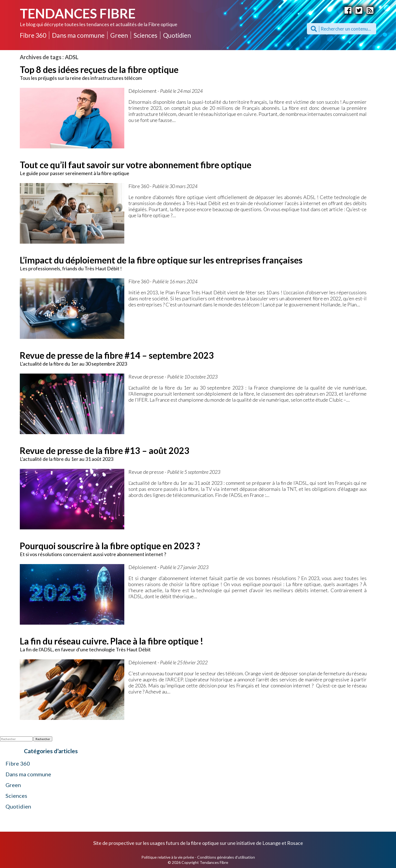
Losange (272, 843)
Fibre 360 (33, 35)
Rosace (295, 843)
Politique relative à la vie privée (168, 857)
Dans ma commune (78, 35)
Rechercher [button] (43, 739)
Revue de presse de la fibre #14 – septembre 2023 (117, 355)
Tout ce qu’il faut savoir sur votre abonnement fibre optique (136, 165)
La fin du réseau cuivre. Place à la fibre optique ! (112, 641)
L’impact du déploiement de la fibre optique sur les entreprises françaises (161, 260)
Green (119, 35)
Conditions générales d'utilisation (226, 857)
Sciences (145, 35)
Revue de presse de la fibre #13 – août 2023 (105, 451)
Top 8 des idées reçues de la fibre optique (99, 70)
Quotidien (177, 35)
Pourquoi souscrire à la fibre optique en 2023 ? (110, 546)
